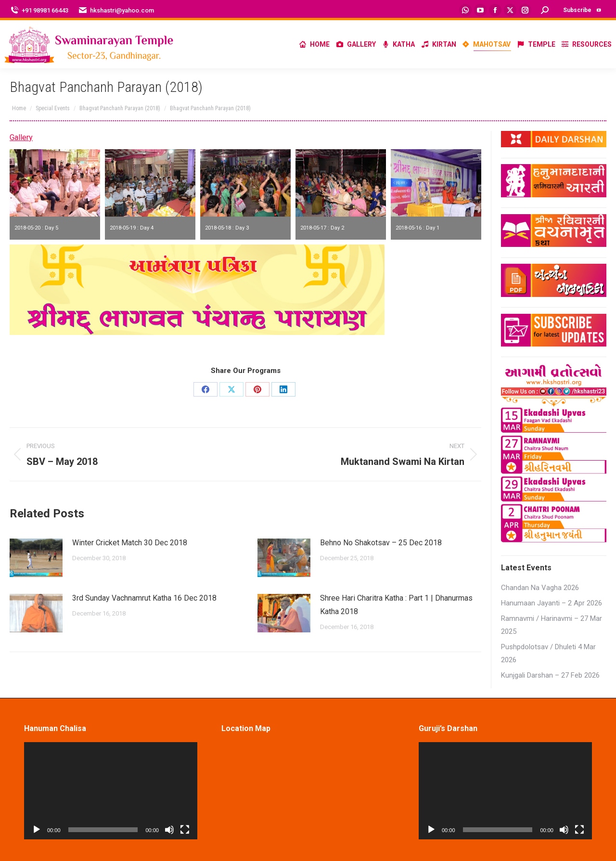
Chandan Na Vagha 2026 (540, 588)
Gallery (21, 137)
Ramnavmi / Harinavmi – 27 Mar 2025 (552, 625)
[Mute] (169, 830)
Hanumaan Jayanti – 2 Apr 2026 (552, 603)
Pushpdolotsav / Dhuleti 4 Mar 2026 (548, 653)
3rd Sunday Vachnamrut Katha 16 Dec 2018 (144, 598)
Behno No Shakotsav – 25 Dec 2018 (381, 543)
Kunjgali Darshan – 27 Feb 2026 (550, 675)
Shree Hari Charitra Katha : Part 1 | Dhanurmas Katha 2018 (396, 605)
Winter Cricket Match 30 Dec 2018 (130, 543)
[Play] (37, 830)
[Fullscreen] (185, 830)
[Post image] (36, 558)
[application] (111, 791)
